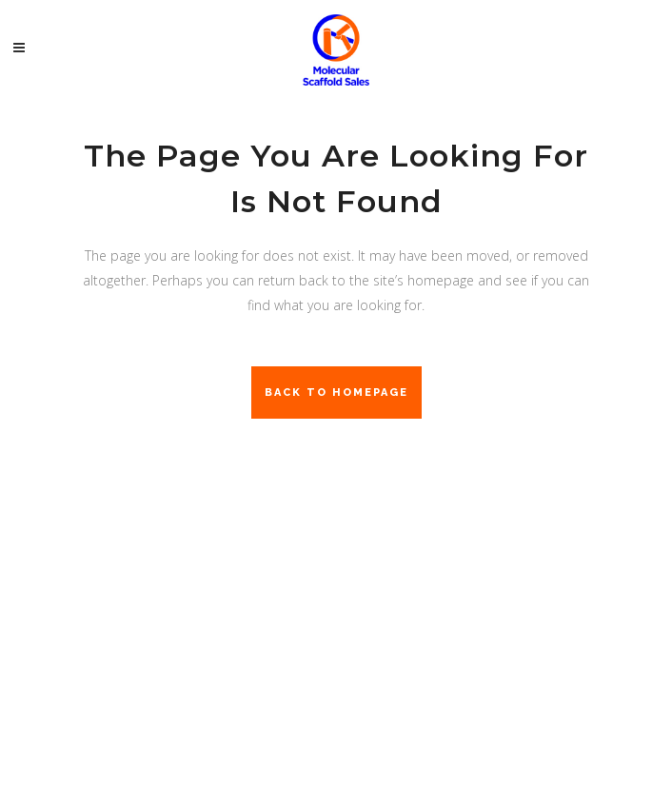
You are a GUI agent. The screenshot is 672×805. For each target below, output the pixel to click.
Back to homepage (336, 393)
